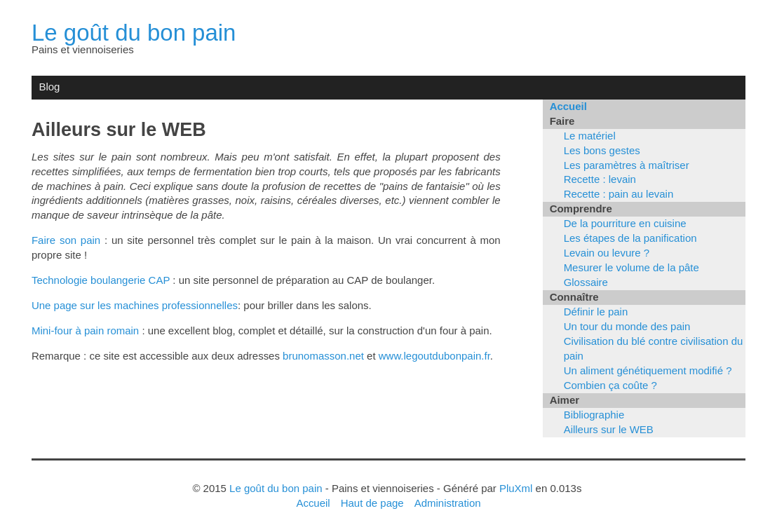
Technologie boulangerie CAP (101, 280)
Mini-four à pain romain (85, 330)
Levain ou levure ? (607, 253)
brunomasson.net (323, 356)
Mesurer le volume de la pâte (631, 267)
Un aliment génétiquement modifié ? (648, 370)
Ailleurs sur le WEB (609, 429)
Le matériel (590, 136)
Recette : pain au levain (619, 194)
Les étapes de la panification (630, 238)
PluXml (516, 488)
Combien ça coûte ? (610, 385)
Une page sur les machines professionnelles (135, 305)
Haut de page (372, 503)
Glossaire (586, 282)
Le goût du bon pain (134, 33)
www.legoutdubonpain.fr (434, 356)
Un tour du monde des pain (627, 326)
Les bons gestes (602, 150)
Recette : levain (600, 179)
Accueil (568, 106)
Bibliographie (594, 415)
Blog (49, 87)
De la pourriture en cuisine (625, 223)
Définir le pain (596, 312)
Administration (448, 503)
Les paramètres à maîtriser (627, 165)
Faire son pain (66, 240)
